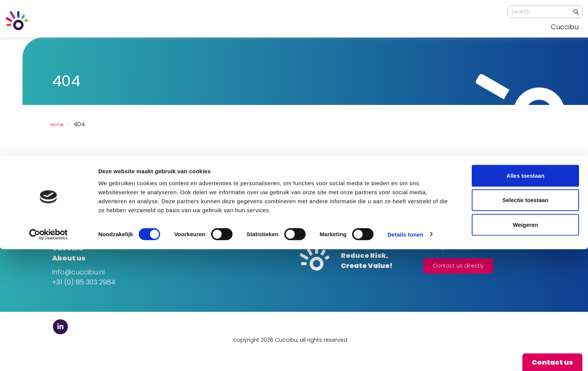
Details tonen (405, 356)
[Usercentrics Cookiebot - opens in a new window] (49, 356)
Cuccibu (565, 27)
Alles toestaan (525, 297)
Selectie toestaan (526, 322)
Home (61, 124)
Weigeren (525, 346)
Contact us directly (458, 266)
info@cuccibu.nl (78, 272)
